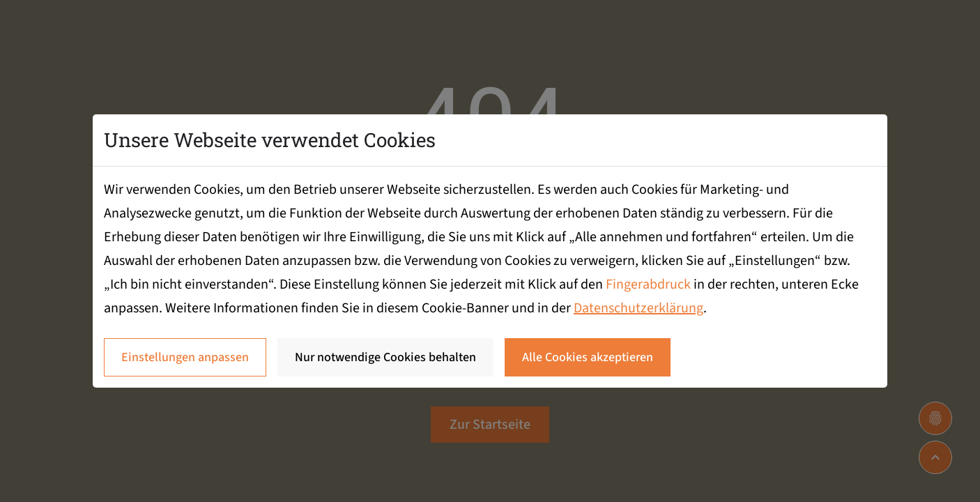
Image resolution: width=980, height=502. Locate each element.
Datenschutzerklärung (638, 308)
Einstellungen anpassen (185, 357)
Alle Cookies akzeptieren (588, 357)
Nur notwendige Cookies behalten (385, 357)
